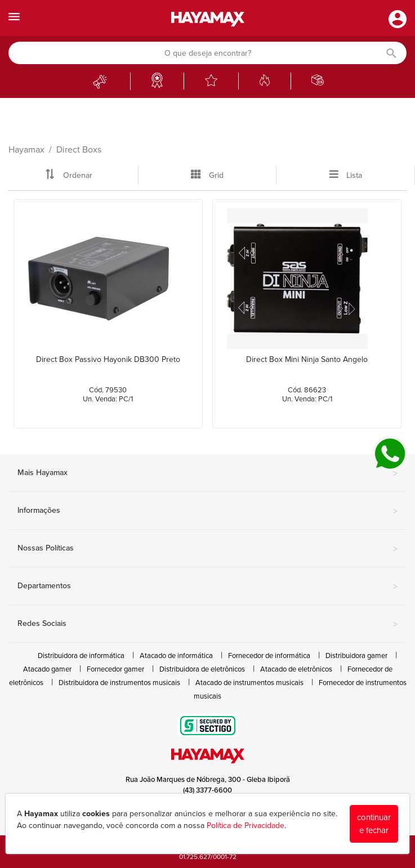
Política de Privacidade (246, 826)
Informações (207, 511)
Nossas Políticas (207, 549)
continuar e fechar (374, 824)
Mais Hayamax (207, 473)
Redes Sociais (207, 624)
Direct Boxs (79, 150)
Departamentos (207, 587)
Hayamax (26, 150)
